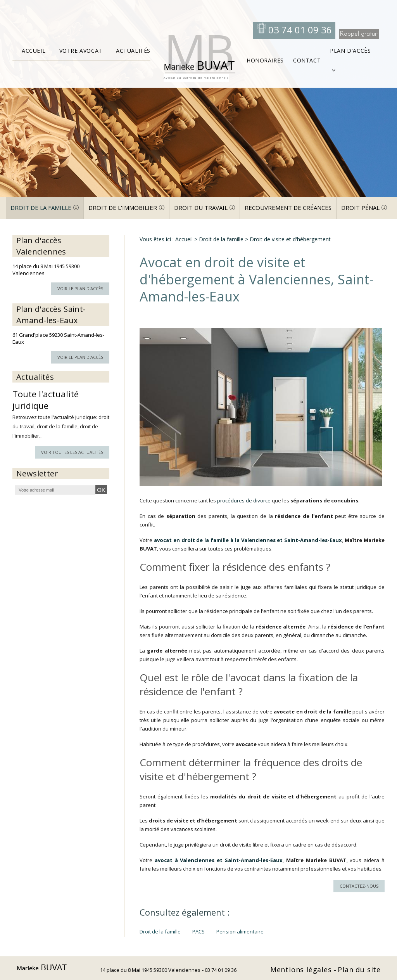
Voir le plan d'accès (80, 288)
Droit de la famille (41, 208)
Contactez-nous (359, 886)
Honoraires (265, 60)
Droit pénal (360, 208)
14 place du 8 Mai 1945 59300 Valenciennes (150, 970)
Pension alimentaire (240, 932)
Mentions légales (302, 970)
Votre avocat (81, 51)
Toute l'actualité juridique (46, 400)
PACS (198, 932)
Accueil (34, 51)
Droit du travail (201, 208)
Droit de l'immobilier (123, 208)
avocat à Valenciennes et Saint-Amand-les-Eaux (219, 860)
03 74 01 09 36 (299, 30)
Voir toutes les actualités (72, 452)
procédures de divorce (244, 500)
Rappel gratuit (359, 34)
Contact (307, 60)
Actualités (133, 51)
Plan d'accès (350, 51)
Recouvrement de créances (288, 208)
